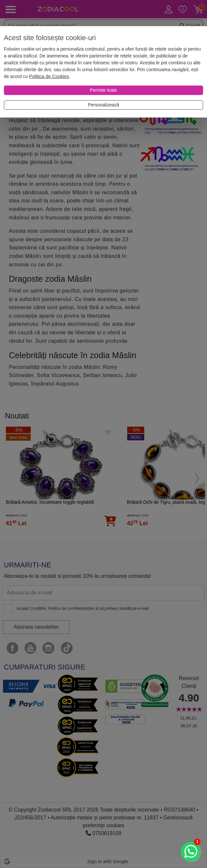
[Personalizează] (103, 105)
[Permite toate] (103, 90)
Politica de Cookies (49, 76)
